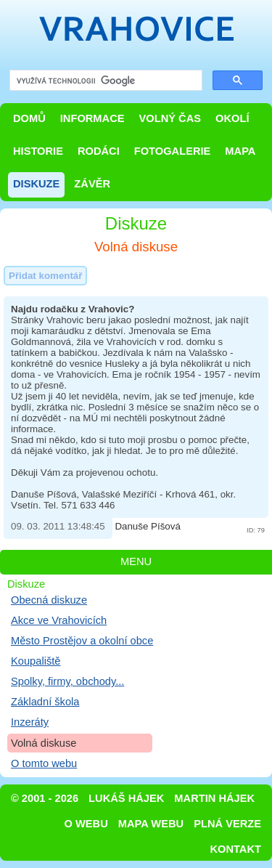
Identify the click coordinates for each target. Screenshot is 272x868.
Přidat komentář (45, 276)
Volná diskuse (44, 743)
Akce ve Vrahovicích (59, 620)
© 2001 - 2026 (45, 798)
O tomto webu (44, 763)
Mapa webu (151, 824)
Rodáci (99, 151)
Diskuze (36, 184)
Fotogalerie (173, 151)
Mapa (240, 151)
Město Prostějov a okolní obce (82, 641)
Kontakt (235, 849)
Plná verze (227, 824)
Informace (92, 118)
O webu (86, 824)
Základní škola (45, 702)
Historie (38, 151)
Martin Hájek (214, 798)
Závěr (92, 184)
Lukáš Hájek (126, 798)
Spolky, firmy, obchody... (67, 681)
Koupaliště (36, 661)
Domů (29, 118)
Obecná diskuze (49, 600)
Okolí (232, 118)
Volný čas (170, 118)
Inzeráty (30, 722)
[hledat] (104, 81)
